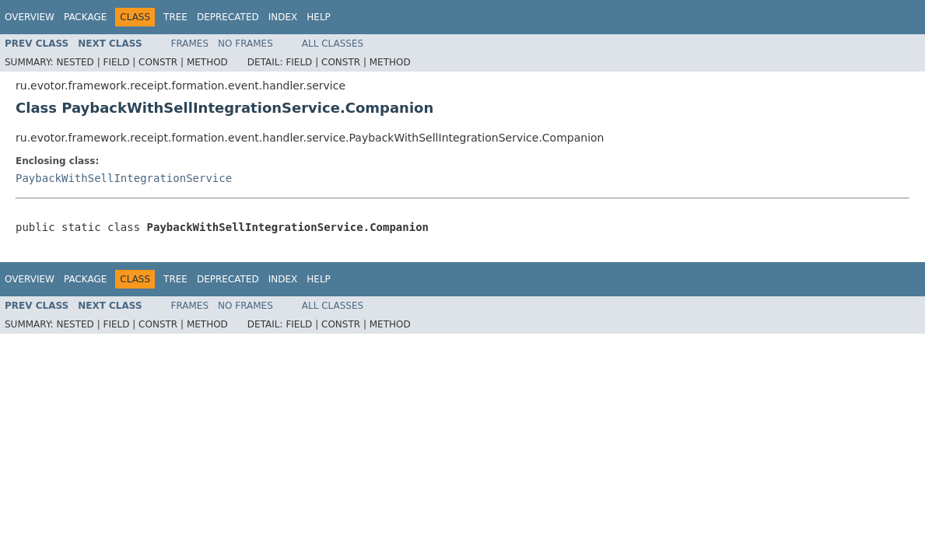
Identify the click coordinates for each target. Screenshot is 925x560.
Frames (190, 44)
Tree (175, 17)
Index (283, 17)
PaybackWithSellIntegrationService (124, 178)
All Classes (333, 44)
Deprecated (228, 17)
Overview (30, 17)
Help (319, 17)
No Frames (245, 44)
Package (85, 17)
